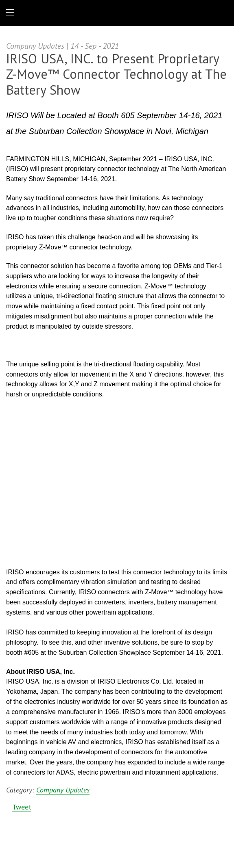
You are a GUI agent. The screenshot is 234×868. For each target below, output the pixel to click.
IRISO (115, 12)
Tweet (22, 807)
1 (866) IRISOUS (221, 13)
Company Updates (63, 790)
